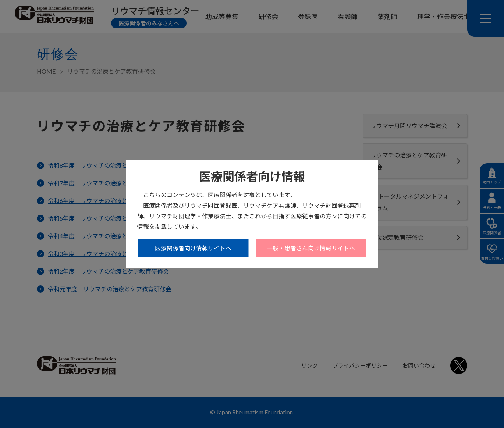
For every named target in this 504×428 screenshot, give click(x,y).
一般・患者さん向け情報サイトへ (311, 248)
